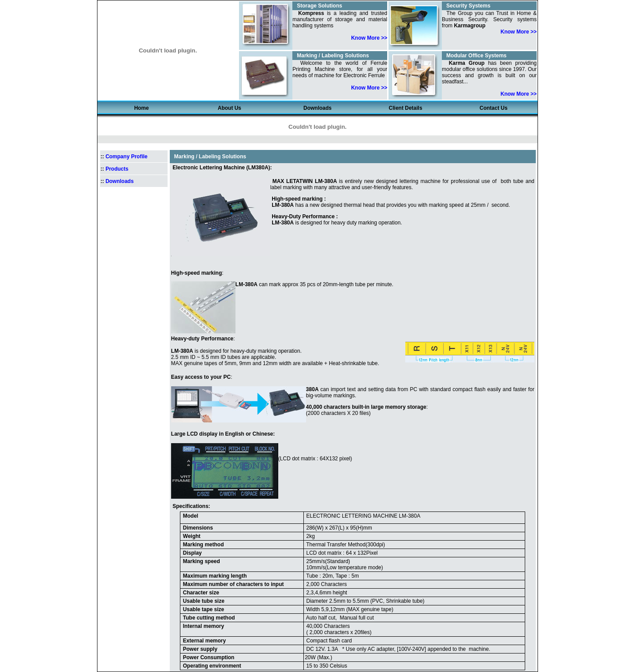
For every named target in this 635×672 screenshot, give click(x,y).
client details (406, 108)
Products (117, 169)
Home (141, 108)
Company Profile (126, 157)
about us (230, 108)
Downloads (317, 108)
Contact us (494, 108)
